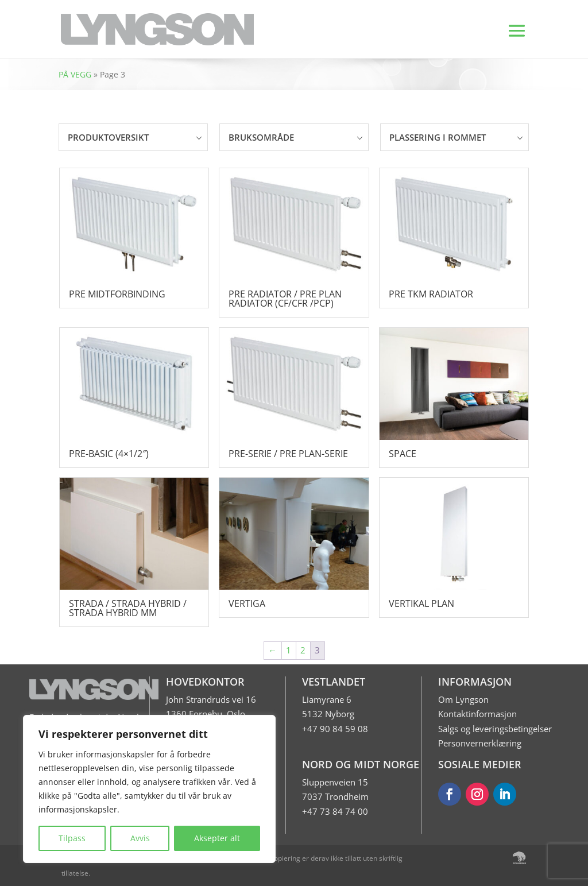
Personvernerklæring (480, 743)
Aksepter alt (217, 838)
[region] (149, 789)
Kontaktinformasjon (477, 714)
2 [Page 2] (303, 650)
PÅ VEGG (75, 74)
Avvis (140, 838)
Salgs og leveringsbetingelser (495, 729)
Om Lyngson (463, 699)
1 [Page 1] (289, 650)
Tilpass (72, 838)
